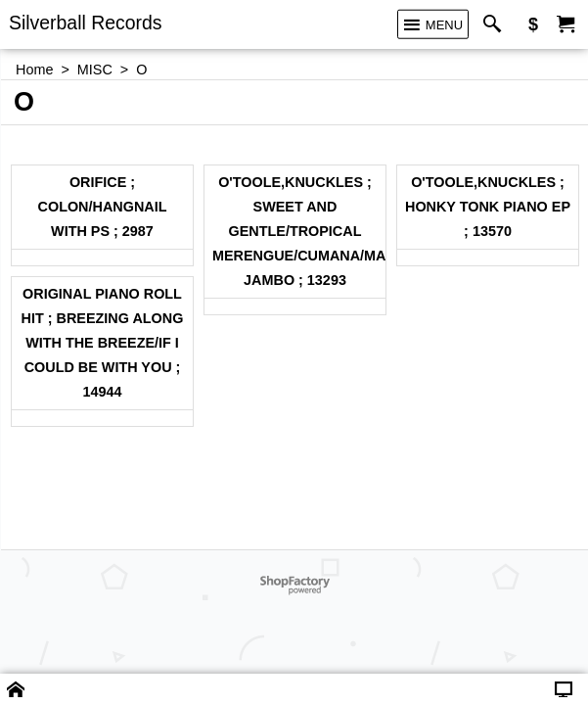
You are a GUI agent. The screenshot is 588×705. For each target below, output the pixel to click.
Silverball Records (86, 23)
